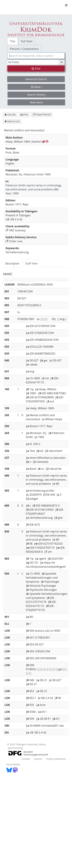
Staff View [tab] (31, 263)
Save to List (12, 121)
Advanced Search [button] (36, 79)
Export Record (42, 114)
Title (13, 41)
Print (24, 115)
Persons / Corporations (24, 49)
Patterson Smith (34, 174)
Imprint (38, 759)
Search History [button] (36, 95)
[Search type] (36, 62)
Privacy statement (56, 759)
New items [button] (36, 102)
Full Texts (27, 41)
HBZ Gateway (16, 230)
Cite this (10, 115)
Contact (26, 759)
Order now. (14, 241)
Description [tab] (12, 263)
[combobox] (36, 56)
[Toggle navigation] (66, 5)
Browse (37, 87)
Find (36, 69)
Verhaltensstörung (17, 252)
